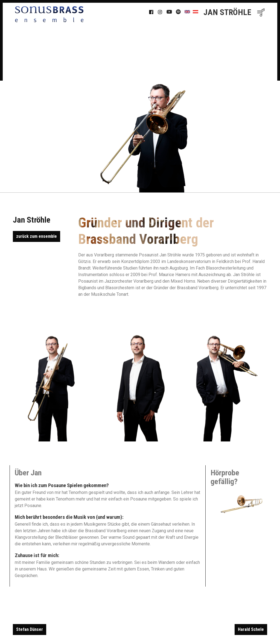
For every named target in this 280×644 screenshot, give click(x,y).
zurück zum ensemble (37, 236)
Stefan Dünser (30, 629)
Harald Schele (251, 629)
